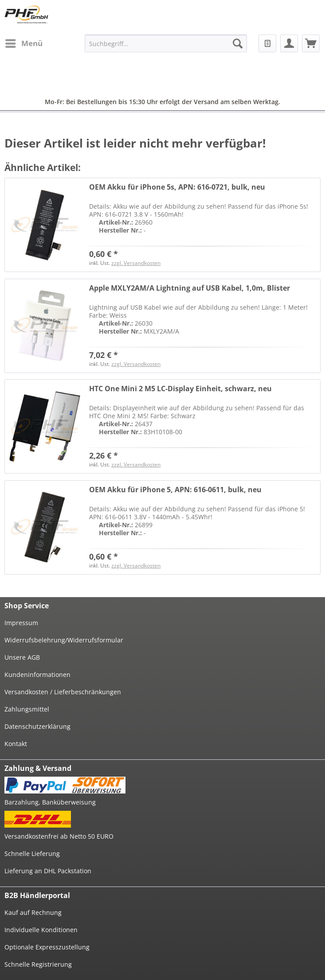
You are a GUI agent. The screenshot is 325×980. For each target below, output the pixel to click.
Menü (24, 42)
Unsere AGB (22, 657)
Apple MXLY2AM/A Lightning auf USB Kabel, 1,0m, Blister (190, 288)
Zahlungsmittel (27, 709)
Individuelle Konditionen (41, 930)
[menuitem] (23, 43)
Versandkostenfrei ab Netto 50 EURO (59, 836)
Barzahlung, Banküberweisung (50, 802)
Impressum (21, 623)
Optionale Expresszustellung (47, 947)
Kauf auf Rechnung (33, 912)
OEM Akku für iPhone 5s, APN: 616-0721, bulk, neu (177, 187)
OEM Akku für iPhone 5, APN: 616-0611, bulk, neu (175, 490)
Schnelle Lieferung (32, 854)
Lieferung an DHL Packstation (48, 871)
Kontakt (16, 744)
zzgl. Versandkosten (136, 263)
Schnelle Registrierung (38, 964)
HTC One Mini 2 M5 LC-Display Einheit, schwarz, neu (180, 389)
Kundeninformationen (37, 675)
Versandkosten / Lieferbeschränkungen (63, 692)
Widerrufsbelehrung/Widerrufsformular (64, 640)
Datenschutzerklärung (37, 726)
